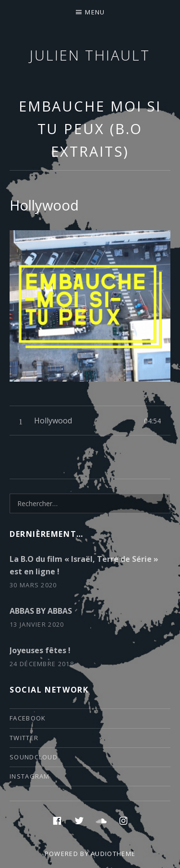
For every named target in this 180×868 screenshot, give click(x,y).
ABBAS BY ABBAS (41, 611)
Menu (95, 12)
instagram (30, 776)
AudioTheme (113, 854)
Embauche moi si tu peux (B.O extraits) (90, 129)
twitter (24, 738)
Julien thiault (90, 55)
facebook (28, 718)
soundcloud (34, 757)
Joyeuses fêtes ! (40, 650)
